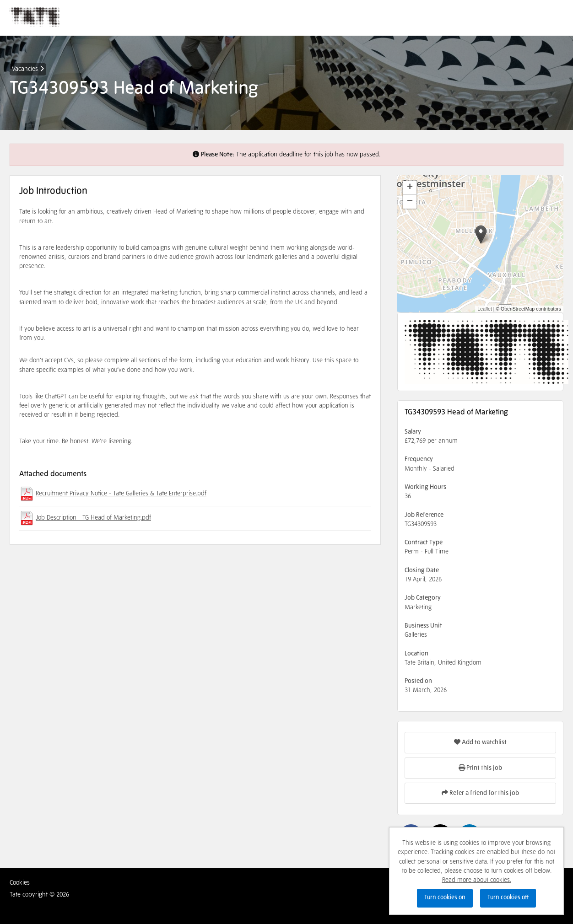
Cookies (20, 883)
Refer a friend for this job (480, 793)
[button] (481, 234)
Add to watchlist (480, 742)
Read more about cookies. (477, 880)
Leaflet (485, 309)
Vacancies (28, 69)
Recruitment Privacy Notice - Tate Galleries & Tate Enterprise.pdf (121, 494)
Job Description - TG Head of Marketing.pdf (93, 518)
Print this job (480, 768)
